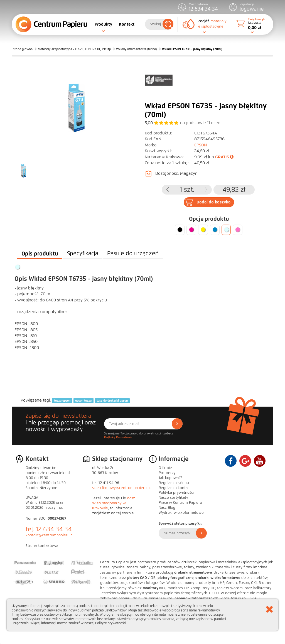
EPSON (201, 145)
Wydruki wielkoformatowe (181, 513)
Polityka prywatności (176, 493)
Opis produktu (40, 254)
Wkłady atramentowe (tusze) (136, 49)
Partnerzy (167, 473)
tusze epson (62, 400)
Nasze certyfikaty (173, 498)
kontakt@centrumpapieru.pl (50, 535)
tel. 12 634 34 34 (49, 529)
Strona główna (22, 49)
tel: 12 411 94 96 (106, 483)
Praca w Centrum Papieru (180, 503)
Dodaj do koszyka (213, 202)
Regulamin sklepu (174, 483)
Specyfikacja (83, 253)
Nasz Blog (167, 508)
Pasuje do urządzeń (133, 253)
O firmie (165, 468)
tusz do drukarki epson (112, 400)
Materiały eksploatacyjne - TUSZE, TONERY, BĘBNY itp (74, 49)
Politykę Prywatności (119, 437)
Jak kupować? (170, 478)
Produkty (103, 24)
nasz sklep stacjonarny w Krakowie (114, 503)
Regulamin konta (173, 488)
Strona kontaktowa (42, 546)
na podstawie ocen (200, 123)
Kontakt (127, 24)
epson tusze (83, 400)
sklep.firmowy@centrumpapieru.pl (121, 488)
